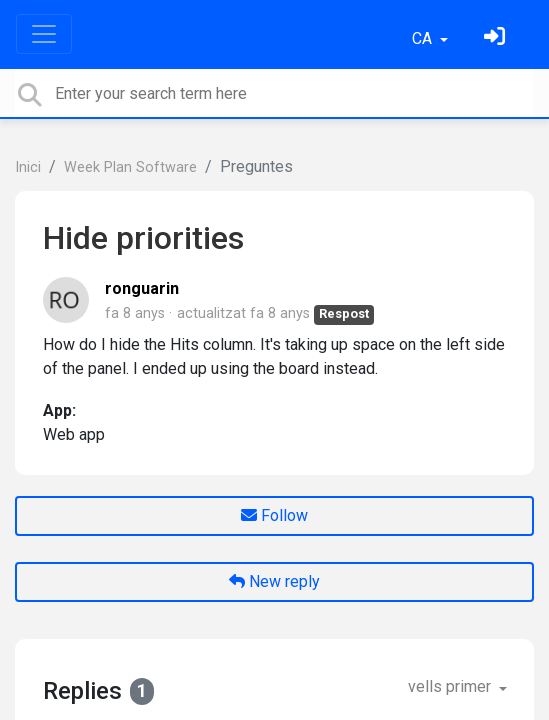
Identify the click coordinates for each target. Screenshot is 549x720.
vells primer (451, 686)
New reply (274, 581)
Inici (28, 167)
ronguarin (142, 288)
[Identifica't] (497, 38)
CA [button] (424, 38)
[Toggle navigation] (44, 34)
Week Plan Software (130, 167)
